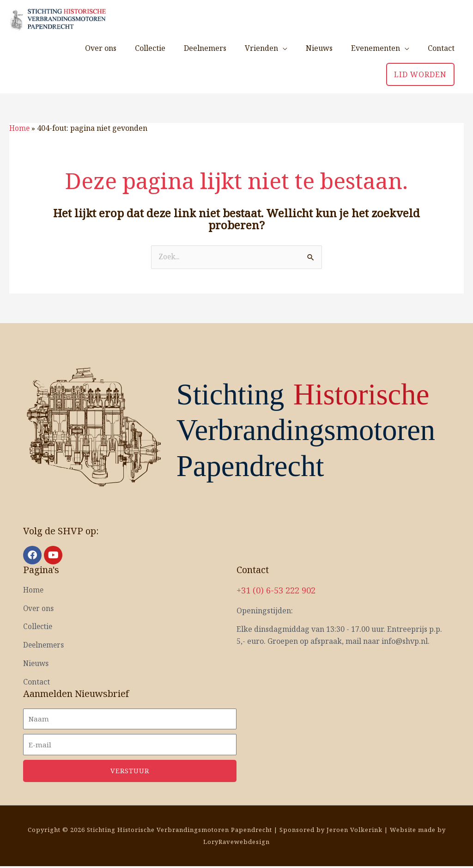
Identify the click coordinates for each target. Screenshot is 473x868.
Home (20, 127)
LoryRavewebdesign (236, 843)
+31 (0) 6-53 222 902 (279, 589)
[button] (420, 73)
